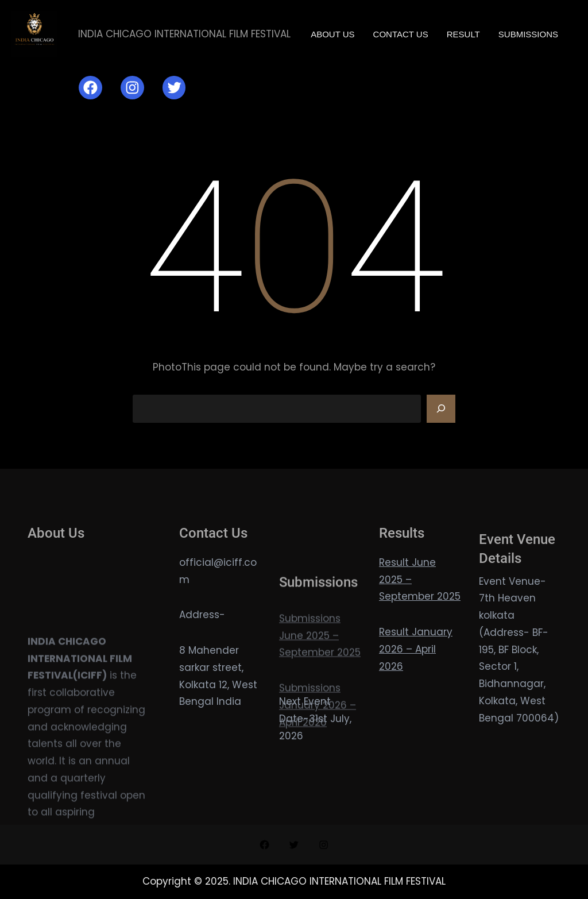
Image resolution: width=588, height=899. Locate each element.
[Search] (441, 409)
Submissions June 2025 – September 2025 (320, 673)
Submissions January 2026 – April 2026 (318, 743)
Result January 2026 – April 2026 (416, 649)
